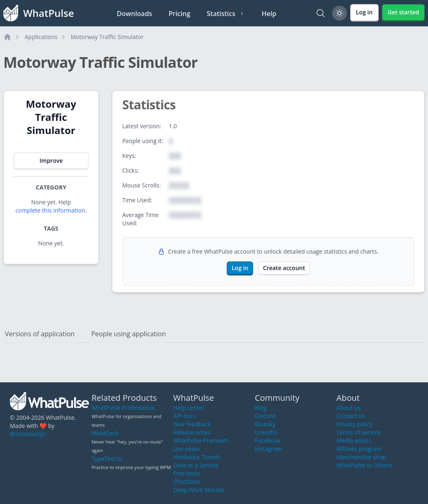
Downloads (135, 14)
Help (269, 14)
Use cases (186, 449)
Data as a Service (196, 465)
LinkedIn (266, 432)
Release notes (192, 432)
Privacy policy (355, 424)
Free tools (186, 473)
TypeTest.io (107, 459)
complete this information (50, 210)
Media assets (354, 440)
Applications (41, 37)
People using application (128, 334)
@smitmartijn (28, 434)
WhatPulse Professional (123, 408)
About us (349, 408)
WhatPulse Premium (201, 440)
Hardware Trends (197, 457)
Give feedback (192, 424)
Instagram (268, 449)
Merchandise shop (361, 457)
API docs (185, 416)
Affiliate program (359, 449)
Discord (265, 416)
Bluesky (265, 424)
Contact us (351, 416)
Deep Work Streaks (199, 490)
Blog (261, 408)
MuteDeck (105, 433)
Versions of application (40, 334)
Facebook (267, 440)
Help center (189, 408)
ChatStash (187, 482)
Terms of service (359, 432)
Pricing (180, 14)
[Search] (321, 13)
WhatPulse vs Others (364, 465)
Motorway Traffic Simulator (107, 37)
